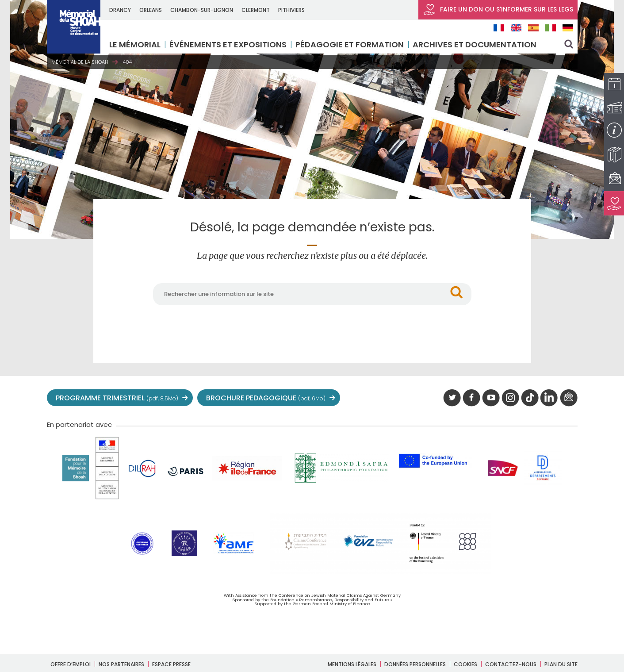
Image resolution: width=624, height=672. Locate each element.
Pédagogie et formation (351, 44)
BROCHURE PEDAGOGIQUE (266, 398)
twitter (452, 398)
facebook (471, 398)
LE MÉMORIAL (137, 44)
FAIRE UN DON (498, 10)
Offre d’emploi (71, 664)
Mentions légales (352, 664)
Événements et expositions (230, 44)
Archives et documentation (476, 44)
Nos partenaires (121, 664)
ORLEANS (152, 10)
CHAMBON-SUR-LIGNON (203, 10)
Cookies (465, 664)
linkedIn (549, 398)
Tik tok (530, 398)
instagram (510, 398)
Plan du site (561, 664)
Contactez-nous (511, 664)
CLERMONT (257, 10)
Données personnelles (415, 664)
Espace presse (171, 664)
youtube (491, 398)
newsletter (569, 398)
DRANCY (122, 10)
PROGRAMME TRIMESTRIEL (117, 398)
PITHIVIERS (293, 10)
